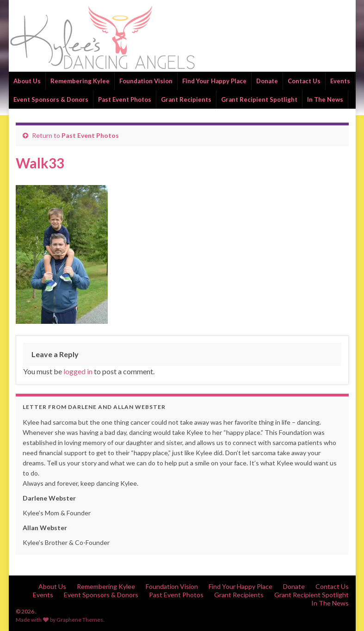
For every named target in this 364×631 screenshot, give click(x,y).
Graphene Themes (80, 620)
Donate (267, 81)
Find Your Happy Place (214, 81)
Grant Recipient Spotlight (259, 99)
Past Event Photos (125, 99)
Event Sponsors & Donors (51, 99)
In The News (325, 99)
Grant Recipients (186, 99)
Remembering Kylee (80, 81)
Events (340, 81)
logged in (78, 371)
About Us (27, 81)
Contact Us (304, 81)
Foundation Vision (146, 81)
